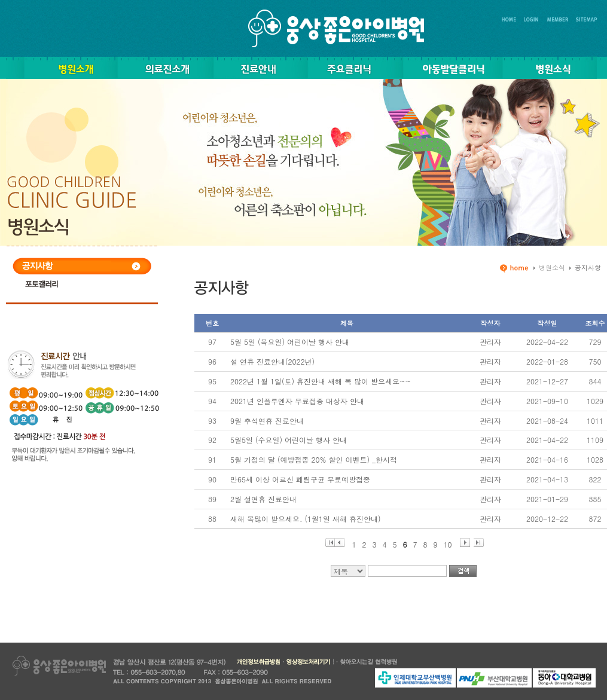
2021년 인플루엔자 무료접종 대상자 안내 (297, 401)
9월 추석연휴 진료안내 (267, 421)
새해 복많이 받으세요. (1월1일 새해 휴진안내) (306, 519)
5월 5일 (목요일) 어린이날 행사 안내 (290, 342)
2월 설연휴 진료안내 (263, 499)
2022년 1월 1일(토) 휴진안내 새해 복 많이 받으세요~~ (321, 381)
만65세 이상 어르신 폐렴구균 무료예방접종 (300, 479)
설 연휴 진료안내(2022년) (272, 361)
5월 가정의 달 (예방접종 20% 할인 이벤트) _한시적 (314, 459)
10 (448, 543)
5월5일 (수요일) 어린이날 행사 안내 (289, 440)
